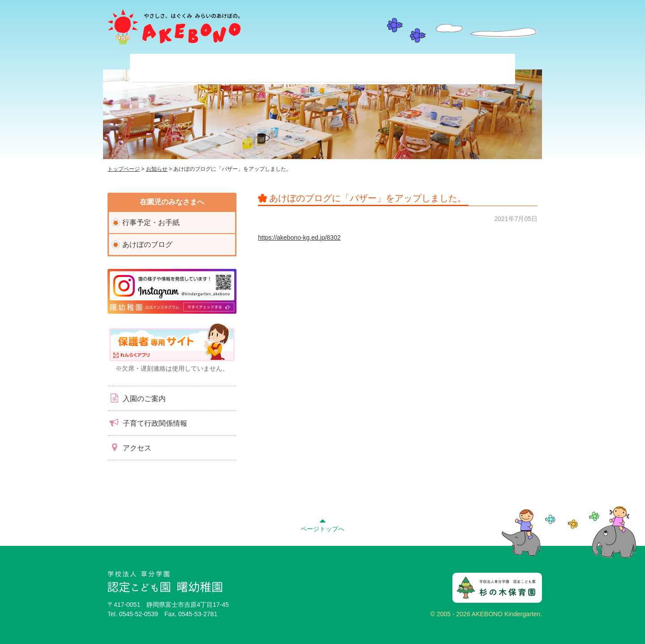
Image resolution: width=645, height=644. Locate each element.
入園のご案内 (137, 398)
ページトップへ (322, 524)
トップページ (124, 169)
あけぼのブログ (147, 244)
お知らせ (157, 169)
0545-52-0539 (139, 614)
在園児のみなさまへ (275, 69)
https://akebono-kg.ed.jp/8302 (299, 238)
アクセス (129, 447)
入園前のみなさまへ (370, 69)
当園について (179, 69)
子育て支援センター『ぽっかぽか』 (466, 69)
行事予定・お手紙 (151, 223)
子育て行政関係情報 (147, 423)
